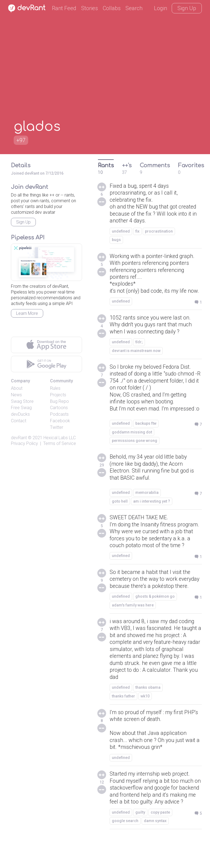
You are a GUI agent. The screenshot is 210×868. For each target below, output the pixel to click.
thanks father (123, 716)
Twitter (57, 427)
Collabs (112, 8)
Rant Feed (64, 8)
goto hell (120, 512)
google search (125, 850)
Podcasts (59, 414)
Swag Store (22, 401)
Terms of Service (60, 443)
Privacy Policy (24, 443)
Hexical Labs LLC (60, 438)
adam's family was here (133, 624)
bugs (116, 241)
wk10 (145, 716)
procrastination (159, 232)
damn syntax (155, 850)
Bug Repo (59, 401)
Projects (58, 395)
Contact (19, 421)
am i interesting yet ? (152, 512)
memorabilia (147, 503)
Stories (90, 8)
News (16, 395)
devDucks (20, 414)
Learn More (27, 313)
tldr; (139, 344)
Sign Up (187, 8)
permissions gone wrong (135, 451)
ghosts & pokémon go (155, 615)
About (17, 388)
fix (137, 232)
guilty (140, 841)
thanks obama (148, 708)
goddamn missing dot (132, 442)
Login (161, 8)
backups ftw (146, 434)
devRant (19, 438)
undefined (121, 232)
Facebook (60, 421)
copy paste (160, 841)
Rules (55, 388)
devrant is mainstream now (136, 353)
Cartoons (59, 408)
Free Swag (21, 408)
